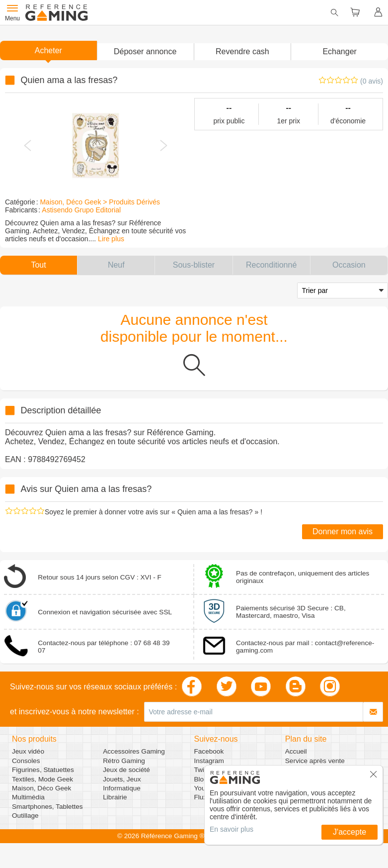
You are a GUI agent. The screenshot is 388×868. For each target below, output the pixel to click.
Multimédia (28, 797)
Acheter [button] (48, 50)
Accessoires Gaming (134, 751)
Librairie (115, 797)
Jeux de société (126, 770)
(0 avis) (372, 81)
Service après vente (315, 761)
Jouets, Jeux (122, 779)
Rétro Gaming (124, 761)
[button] (145, 52)
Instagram (209, 761)
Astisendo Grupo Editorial (81, 210)
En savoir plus (232, 829)
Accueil (296, 751)
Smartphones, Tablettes (47, 807)
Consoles (26, 761)
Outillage (25, 816)
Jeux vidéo (28, 751)
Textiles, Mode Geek (42, 779)
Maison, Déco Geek (41, 788)
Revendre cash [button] (242, 51)
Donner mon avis (343, 531)
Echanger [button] (340, 51)
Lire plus (111, 239)
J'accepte (349, 832)
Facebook (209, 751)
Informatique (122, 788)
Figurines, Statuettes (43, 770)
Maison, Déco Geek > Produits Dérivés (100, 202)
